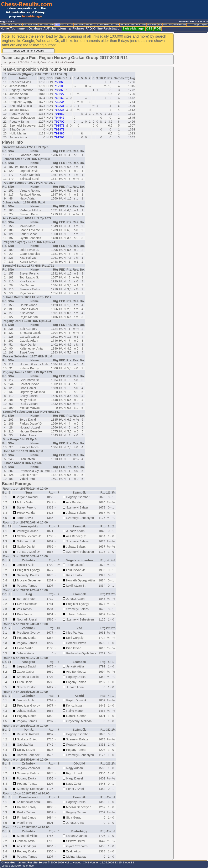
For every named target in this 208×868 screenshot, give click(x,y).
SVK (149, 25)
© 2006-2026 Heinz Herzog (64, 862)
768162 (59, 98)
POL (122, 25)
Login (197, 25)
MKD (106, 25)
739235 (59, 102)
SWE (154, 25)
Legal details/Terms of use (18, 866)
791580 (59, 114)
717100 (59, 86)
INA (92, 25)
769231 (59, 106)
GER (82, 25)
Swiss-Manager (134, 28)
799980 (59, 133)
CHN (36, 25)
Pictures (78, 28)
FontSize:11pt (179, 25)
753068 (59, 82)
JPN (101, 25)
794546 (59, 118)
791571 (59, 126)
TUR (160, 25)
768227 (59, 94)
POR (127, 25)
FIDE (157, 28)
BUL (25, 25)
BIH (20, 25)
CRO (41, 25)
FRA (76, 25)
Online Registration (107, 28)
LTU (112, 25)
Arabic (3, 25)
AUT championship (57, 28)
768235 (59, 110)
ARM (10, 25)
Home (5, 28)
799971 (59, 129)
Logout (204, 25)
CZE (46, 25)
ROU (133, 25)
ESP (62, 25)
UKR (165, 25)
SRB (144, 25)
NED (117, 25)
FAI (67, 25)
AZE (15, 25)
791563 (59, 137)
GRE (87, 25)
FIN (71, 25)
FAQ (89, 28)
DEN (52, 25)
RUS (138, 25)
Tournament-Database (26, 28)
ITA (96, 25)
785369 (59, 90)
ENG (57, 25)
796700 (59, 122)
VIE (170, 25)
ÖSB (149, 28)
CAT (30, 25)
